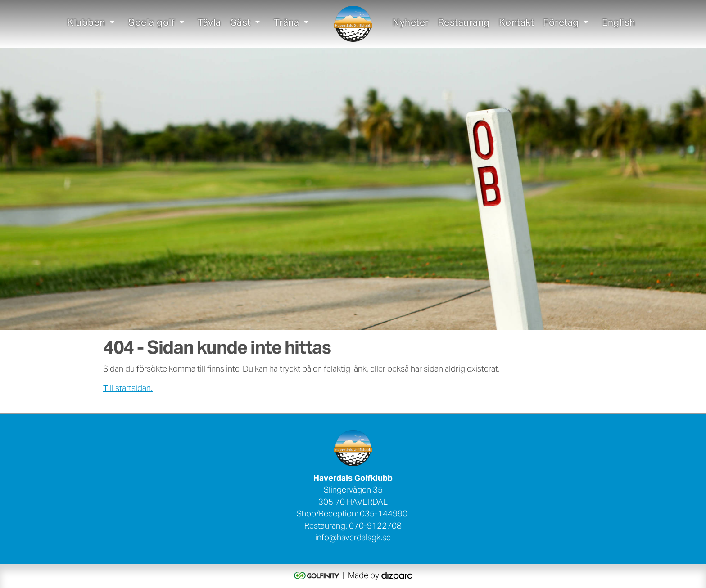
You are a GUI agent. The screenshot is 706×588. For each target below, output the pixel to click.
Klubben (86, 24)
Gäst (240, 24)
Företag (561, 24)
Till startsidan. (128, 389)
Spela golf (152, 24)
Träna (287, 24)
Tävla (209, 24)
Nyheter (411, 24)
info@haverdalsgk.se (353, 539)
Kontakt (517, 24)
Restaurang (464, 24)
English (619, 24)
